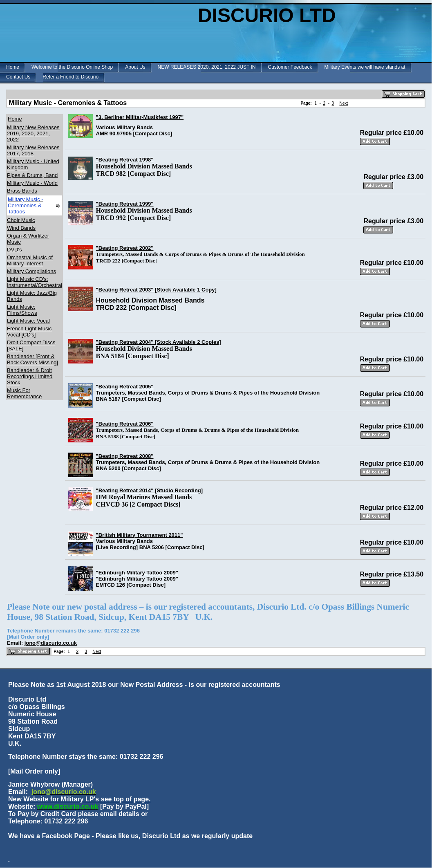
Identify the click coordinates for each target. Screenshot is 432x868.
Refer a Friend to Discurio (71, 77)
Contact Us (18, 77)
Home (13, 67)
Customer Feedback (290, 67)
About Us (135, 67)
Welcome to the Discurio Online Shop (72, 67)
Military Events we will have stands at (365, 67)
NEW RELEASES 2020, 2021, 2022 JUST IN (207, 67)
